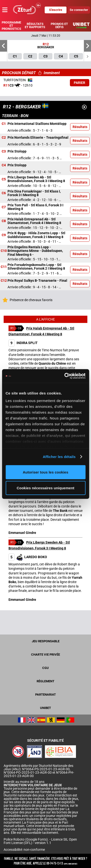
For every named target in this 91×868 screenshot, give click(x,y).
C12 (4, 281)
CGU (45, 668)
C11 (4, 267)
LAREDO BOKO (28, 557)
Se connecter (79, 10)
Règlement (45, 681)
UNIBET (45, 708)
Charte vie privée (45, 655)
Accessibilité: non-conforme (24, 850)
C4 (4, 165)
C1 (4, 124)
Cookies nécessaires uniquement (46, 488)
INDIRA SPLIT (23, 343)
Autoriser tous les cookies (46, 472)
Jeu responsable (46, 641)
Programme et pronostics (11, 26)
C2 (4, 138)
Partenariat (45, 695)
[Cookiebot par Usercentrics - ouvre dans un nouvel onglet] (65, 376)
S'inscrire (56, 10)
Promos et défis (59, 25)
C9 (4, 235)
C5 (4, 179)
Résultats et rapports (35, 25)
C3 (4, 152)
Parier (79, 83)
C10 (4, 251)
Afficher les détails (59, 457)
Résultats (80, 127)
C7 (4, 207)
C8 (4, 221)
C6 (4, 193)
